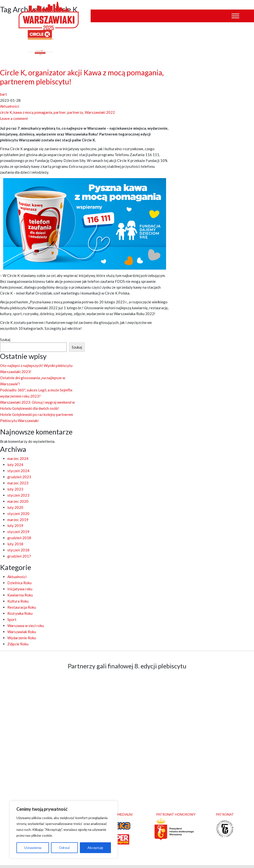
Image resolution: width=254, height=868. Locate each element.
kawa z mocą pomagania (33, 112)
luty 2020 (15, 502)
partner (60, 112)
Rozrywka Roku (20, 605)
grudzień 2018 (19, 531)
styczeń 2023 (18, 490)
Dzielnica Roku (19, 575)
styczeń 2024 (18, 467)
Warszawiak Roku (22, 622)
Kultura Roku (18, 593)
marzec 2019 (18, 514)
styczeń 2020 (18, 508)
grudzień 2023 (19, 473)
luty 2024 (15, 461)
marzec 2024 (18, 455)
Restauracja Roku (22, 599)
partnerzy (75, 112)
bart (3, 94)
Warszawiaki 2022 (99, 112)
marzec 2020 (18, 496)
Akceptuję (95, 848)
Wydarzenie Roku (22, 628)
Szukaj (5, 339)
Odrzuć (64, 848)
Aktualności (10, 106)
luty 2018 (15, 537)
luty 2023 (15, 484)
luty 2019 (15, 520)
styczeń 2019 (18, 525)
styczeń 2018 (18, 543)
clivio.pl (171, 861)
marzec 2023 (18, 479)
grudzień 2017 (19, 549)
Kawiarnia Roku (20, 587)
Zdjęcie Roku (18, 634)
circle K (6, 112)
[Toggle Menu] (235, 16)
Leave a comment (14, 118)
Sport (12, 610)
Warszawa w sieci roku (26, 616)
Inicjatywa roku (20, 581)
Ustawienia (33, 848)
